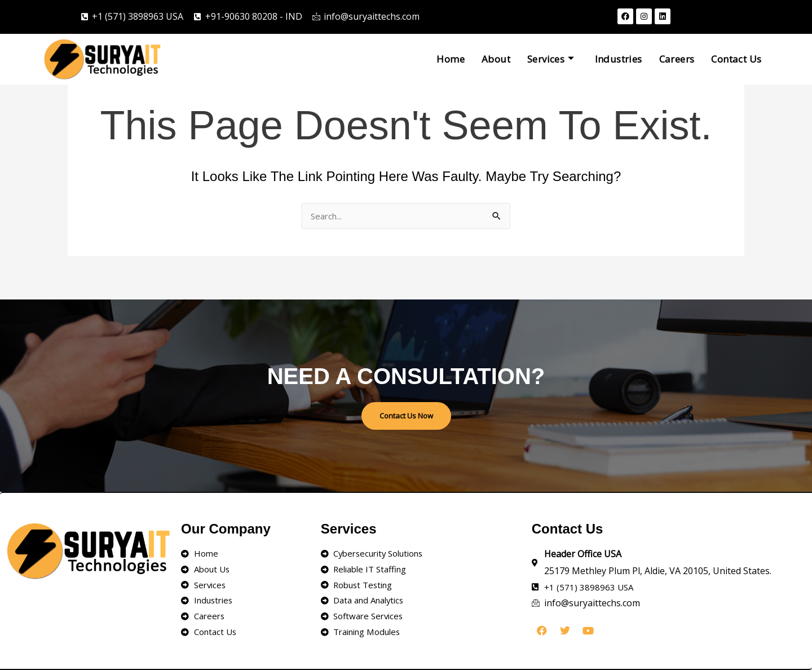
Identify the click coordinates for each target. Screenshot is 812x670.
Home (451, 59)
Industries (619, 59)
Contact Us (736, 59)
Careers (677, 59)
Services (551, 59)
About (496, 59)
